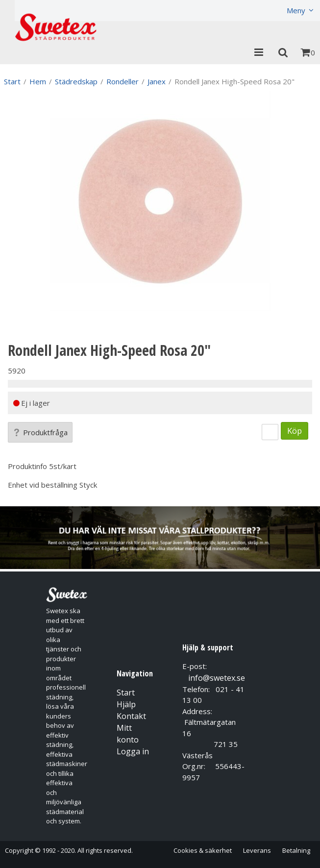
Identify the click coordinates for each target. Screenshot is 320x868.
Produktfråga (40, 432)
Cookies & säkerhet (203, 850)
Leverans (257, 850)
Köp (295, 431)
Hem (38, 81)
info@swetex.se (217, 678)
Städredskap (76, 81)
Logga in (133, 751)
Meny (296, 10)
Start (12, 81)
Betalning (296, 850)
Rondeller (123, 81)
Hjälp (126, 704)
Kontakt (131, 716)
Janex (157, 81)
